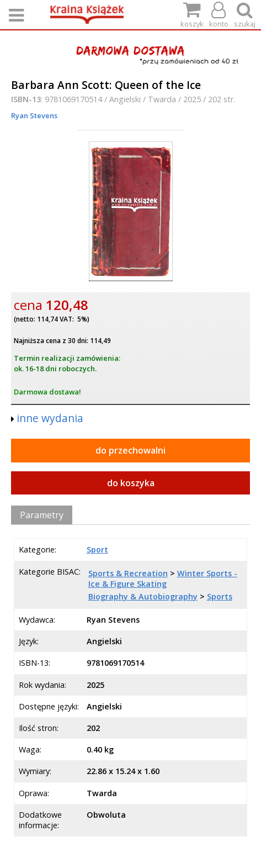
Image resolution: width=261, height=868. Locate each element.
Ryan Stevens (34, 115)
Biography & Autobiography (143, 596)
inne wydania (50, 418)
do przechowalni (130, 450)
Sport (97, 549)
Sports (220, 596)
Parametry (42, 515)
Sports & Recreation (128, 573)
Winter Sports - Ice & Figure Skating (163, 578)
